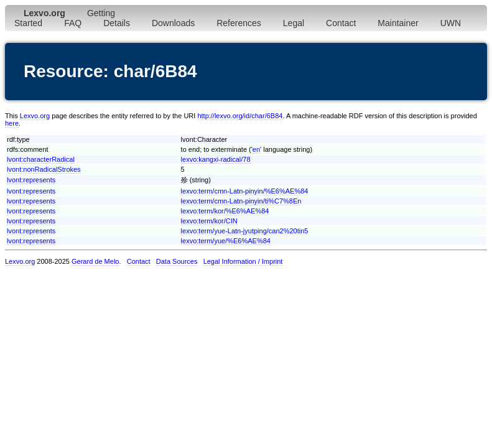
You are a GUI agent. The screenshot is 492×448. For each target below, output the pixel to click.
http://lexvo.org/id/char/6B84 (240, 116)
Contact (341, 23)
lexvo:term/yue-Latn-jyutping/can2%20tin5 (245, 231)
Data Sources (177, 261)
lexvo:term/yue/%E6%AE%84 (226, 241)
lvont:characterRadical (41, 159)
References (239, 23)
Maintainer (398, 23)
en (256, 149)
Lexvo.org (35, 116)
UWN (451, 23)
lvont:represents (31, 180)
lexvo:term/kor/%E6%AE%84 (225, 211)
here (12, 123)
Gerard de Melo (95, 261)
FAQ (73, 23)
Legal (294, 23)
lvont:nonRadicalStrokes (44, 169)
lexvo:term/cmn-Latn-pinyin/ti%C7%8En (241, 201)
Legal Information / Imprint (243, 261)
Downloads (173, 23)
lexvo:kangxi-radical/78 (216, 159)
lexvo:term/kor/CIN (209, 221)
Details (117, 23)
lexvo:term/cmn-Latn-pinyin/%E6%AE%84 (245, 191)
